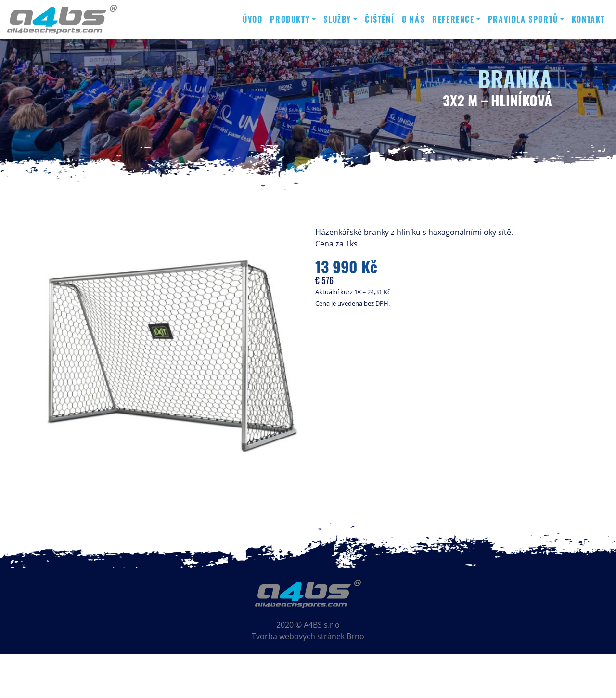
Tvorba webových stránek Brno (308, 636)
